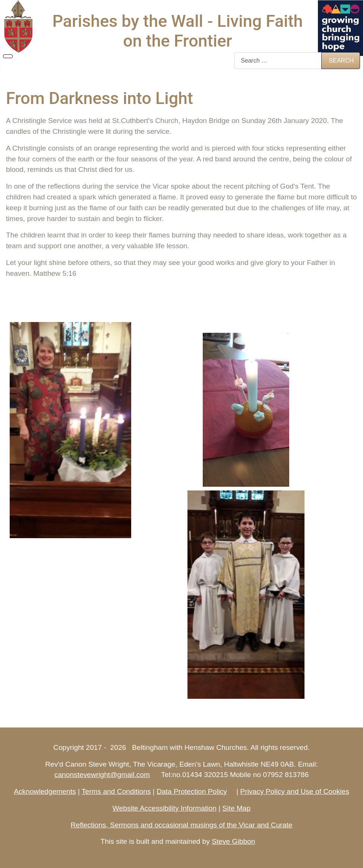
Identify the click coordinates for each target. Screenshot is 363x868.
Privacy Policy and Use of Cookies (295, 791)
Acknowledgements (45, 791)
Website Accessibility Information (165, 808)
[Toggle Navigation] (8, 56)
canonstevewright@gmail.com (102, 775)
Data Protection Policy (192, 791)
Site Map (236, 808)
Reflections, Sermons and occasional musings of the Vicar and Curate (182, 825)
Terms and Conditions (116, 791)
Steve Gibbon (233, 841)
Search (341, 61)
